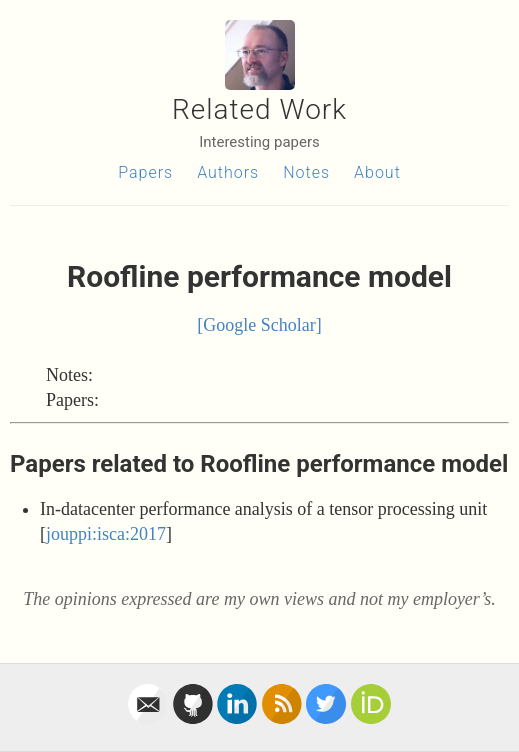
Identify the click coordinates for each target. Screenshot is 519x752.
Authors (228, 172)
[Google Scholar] (259, 325)
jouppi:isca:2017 (106, 534)
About (377, 172)
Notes (306, 172)
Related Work (259, 109)
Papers (145, 172)
